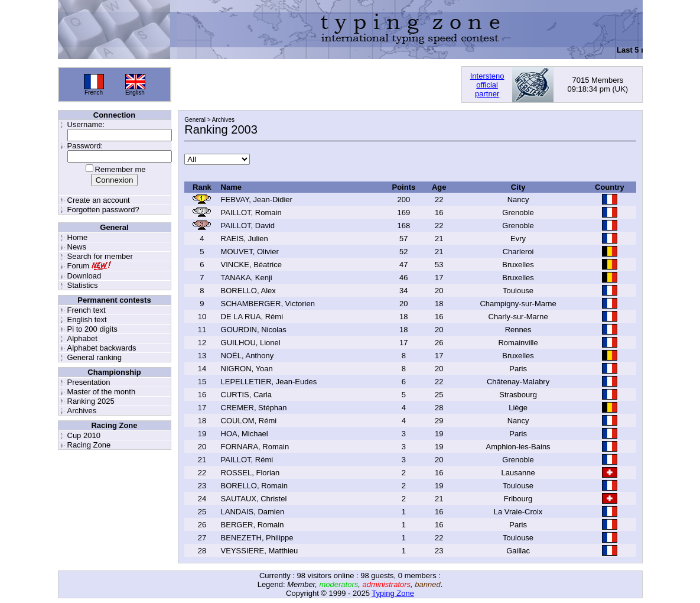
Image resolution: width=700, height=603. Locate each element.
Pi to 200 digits (92, 329)
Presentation (89, 382)
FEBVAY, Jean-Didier (257, 200)
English (135, 93)
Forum (79, 266)
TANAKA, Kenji (247, 278)
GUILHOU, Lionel (251, 343)
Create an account (99, 200)
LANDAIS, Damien (253, 512)
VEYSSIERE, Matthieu (260, 551)
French (94, 93)
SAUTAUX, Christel (254, 499)
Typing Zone (393, 593)
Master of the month (102, 392)
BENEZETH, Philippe (257, 538)
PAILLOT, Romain (251, 213)
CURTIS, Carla (246, 395)
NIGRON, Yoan (247, 369)
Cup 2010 (84, 435)
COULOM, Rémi (249, 421)
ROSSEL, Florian (250, 473)
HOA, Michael (245, 434)
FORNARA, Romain (255, 447)
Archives (82, 411)
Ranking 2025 (91, 401)
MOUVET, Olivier (250, 252)
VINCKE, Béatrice (251, 265)
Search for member (100, 256)
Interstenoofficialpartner (487, 85)
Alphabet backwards (102, 348)
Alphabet (82, 338)
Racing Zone (89, 445)
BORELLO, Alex (248, 291)
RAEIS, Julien (245, 239)
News (77, 247)
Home (78, 237)
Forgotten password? (103, 210)
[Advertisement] (316, 85)
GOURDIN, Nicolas (254, 330)
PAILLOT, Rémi (247, 460)
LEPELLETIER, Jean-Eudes (269, 382)
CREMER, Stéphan (254, 408)
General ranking (95, 357)
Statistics (83, 285)
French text (87, 310)
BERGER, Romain (253, 525)
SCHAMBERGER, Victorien (268, 304)
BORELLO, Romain (254, 486)
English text (87, 320)
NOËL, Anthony (248, 356)
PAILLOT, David (248, 226)
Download (84, 276)
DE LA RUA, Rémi (252, 317)
